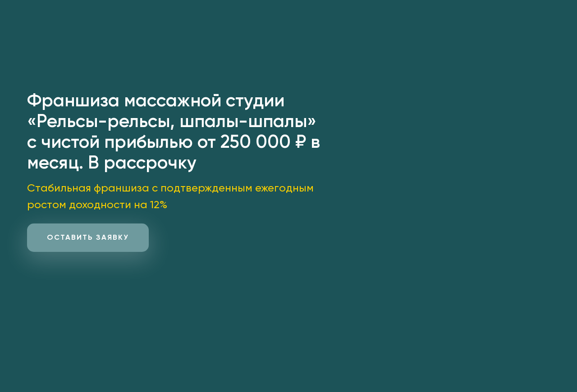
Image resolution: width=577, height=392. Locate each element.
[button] (88, 238)
